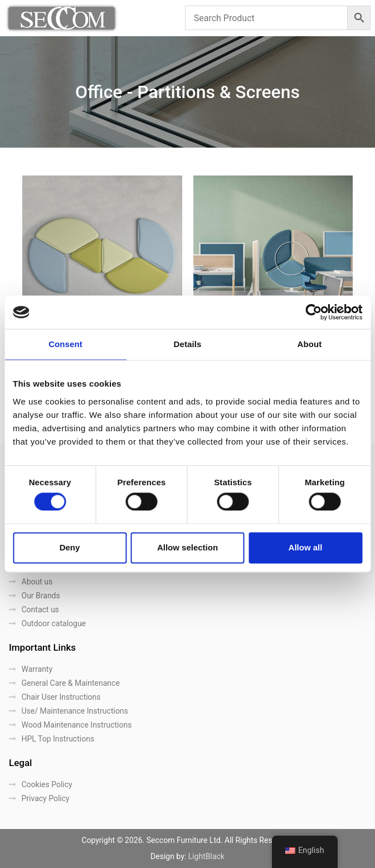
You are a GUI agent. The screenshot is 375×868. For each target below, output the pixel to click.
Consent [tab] (65, 344)
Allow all (306, 547)
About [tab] (310, 344)
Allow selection (187, 547)
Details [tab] (188, 344)
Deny (70, 547)
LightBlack (206, 856)
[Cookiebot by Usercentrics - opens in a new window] (313, 312)
